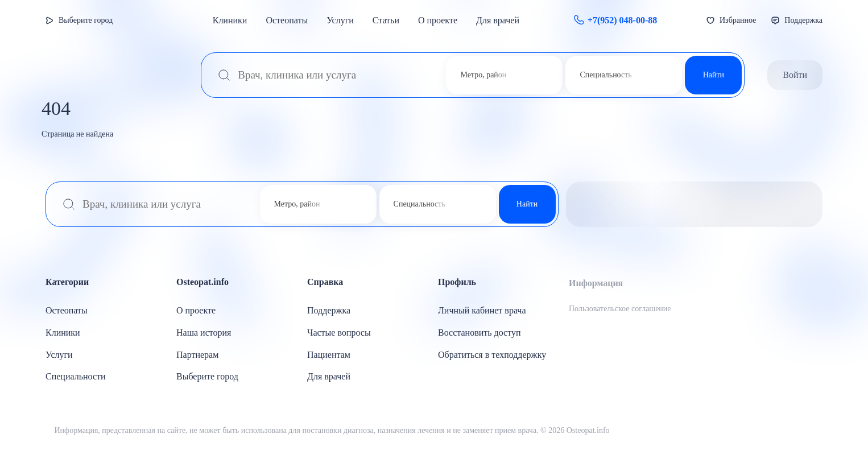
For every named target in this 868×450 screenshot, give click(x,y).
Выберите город (86, 20)
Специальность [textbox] (605, 75)
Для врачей (498, 20)
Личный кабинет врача (482, 310)
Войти (795, 75)
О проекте (438, 20)
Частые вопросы (339, 333)
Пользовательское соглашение (620, 309)
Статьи (386, 20)
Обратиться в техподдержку (492, 355)
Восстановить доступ (480, 333)
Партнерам (197, 355)
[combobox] (482, 75)
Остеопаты (287, 20)
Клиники (230, 20)
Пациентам (329, 355)
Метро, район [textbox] (483, 75)
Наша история (204, 333)
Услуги (340, 20)
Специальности (76, 376)
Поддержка (329, 310)
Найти (714, 75)
